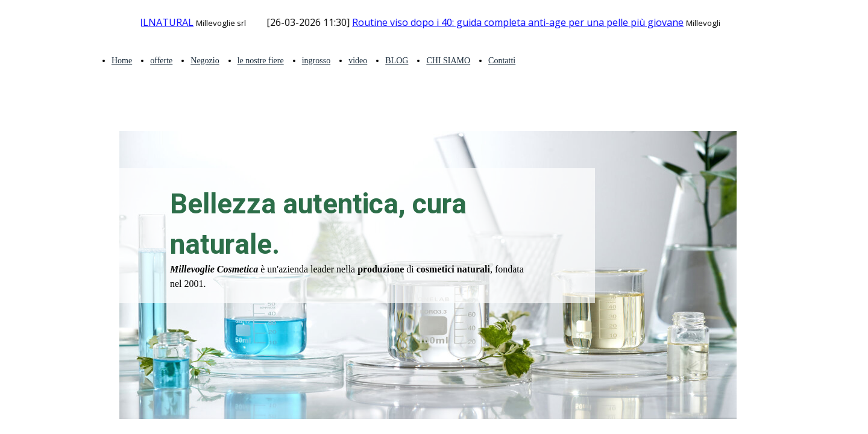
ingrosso (316, 61)
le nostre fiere (261, 61)
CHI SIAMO (448, 61)
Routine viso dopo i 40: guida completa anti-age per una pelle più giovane (521, 22)
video (358, 61)
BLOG (397, 61)
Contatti (502, 61)
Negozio (205, 61)
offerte (161, 61)
